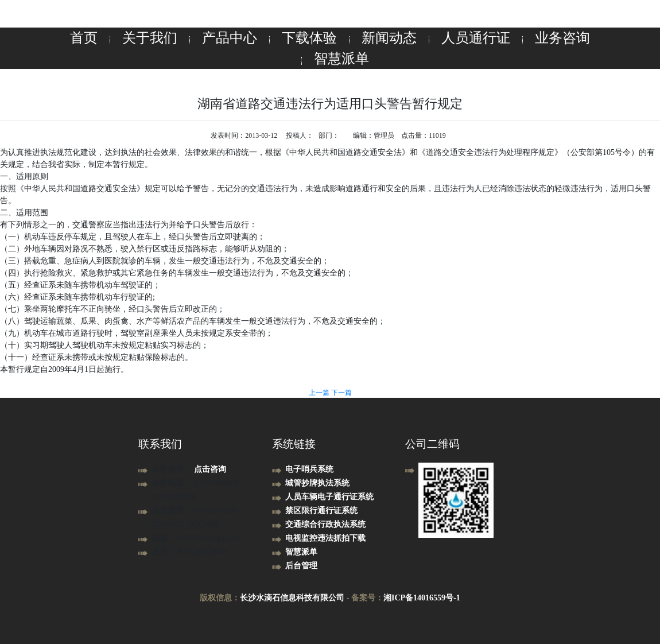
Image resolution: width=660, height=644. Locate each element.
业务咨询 (562, 38)
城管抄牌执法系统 (317, 483)
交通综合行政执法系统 (325, 524)
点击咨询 (210, 469)
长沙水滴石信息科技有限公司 (292, 598)
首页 (84, 38)
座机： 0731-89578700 (190, 552)
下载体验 (309, 38)
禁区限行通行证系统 (321, 511)
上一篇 (320, 393)
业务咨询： (173, 469)
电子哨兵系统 (309, 469)
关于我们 (150, 38)
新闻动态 (389, 38)
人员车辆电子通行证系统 (329, 497)
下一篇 (341, 393)
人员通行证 (476, 38)
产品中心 (230, 38)
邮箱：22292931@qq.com (196, 538)
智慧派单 (341, 59)
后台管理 (301, 566)
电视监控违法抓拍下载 (325, 538)
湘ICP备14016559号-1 (422, 598)
